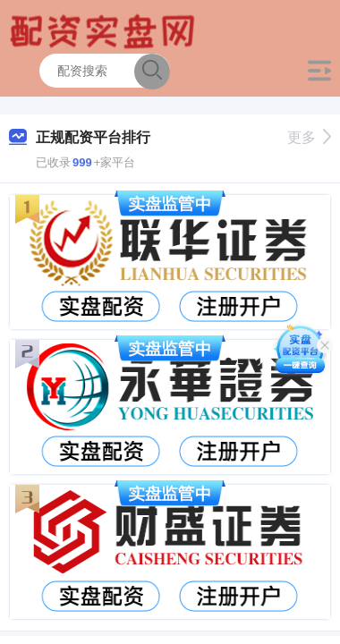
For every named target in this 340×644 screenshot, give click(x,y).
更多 (309, 137)
